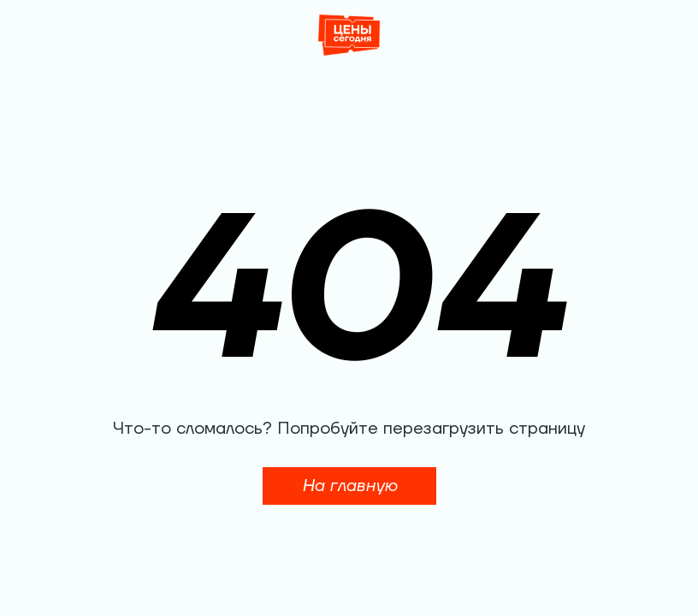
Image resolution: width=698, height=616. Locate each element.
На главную (349, 486)
